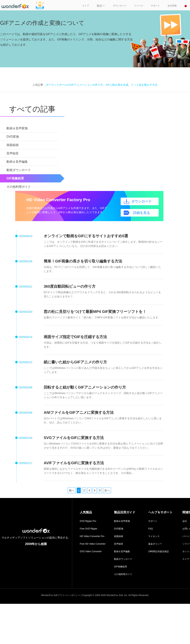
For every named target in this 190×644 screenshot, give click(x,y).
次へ (107, 490)
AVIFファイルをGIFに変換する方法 (74, 463)
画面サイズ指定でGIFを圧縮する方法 (75, 337)
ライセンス (154, 536)
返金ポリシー (155, 544)
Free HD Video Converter (93, 544)
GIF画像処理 (120, 567)
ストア (186, 559)
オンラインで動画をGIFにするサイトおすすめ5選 (86, 236)
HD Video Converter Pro (92, 536)
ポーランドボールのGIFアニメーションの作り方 (74, 85)
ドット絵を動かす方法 (144, 85)
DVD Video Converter (91, 551)
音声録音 (119, 544)
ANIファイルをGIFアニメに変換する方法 (79, 412)
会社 (185, 521)
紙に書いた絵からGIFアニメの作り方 (75, 362)
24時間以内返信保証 (159, 551)
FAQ (150, 529)
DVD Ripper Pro (88, 521)
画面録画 (119, 536)
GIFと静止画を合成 (117, 85)
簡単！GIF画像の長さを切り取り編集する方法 (83, 261)
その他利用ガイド (123, 574)
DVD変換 (119, 529)
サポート (153, 521)
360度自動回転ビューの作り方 (70, 286)
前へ (72, 490)
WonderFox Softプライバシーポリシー (61, 595)
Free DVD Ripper (89, 529)
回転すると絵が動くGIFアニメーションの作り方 (85, 387)
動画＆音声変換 (122, 521)
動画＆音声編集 (122, 551)
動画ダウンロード (123, 559)
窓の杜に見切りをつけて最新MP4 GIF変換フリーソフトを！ (95, 312)
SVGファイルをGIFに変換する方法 (74, 438)
